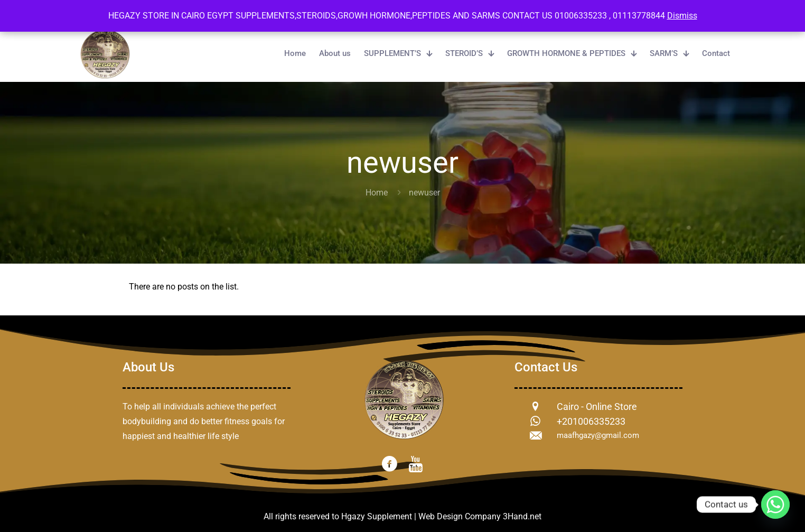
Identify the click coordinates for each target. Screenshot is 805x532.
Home (377, 193)
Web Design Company (460, 516)
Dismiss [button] (682, 16)
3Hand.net (522, 516)
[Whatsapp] (775, 505)
